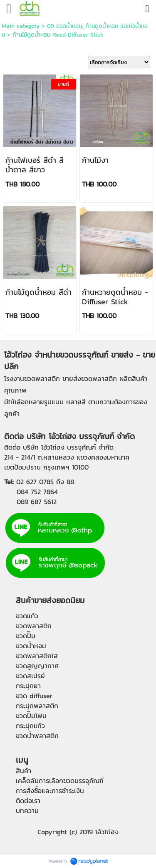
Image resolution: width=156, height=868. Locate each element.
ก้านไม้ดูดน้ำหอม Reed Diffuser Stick (58, 35)
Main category (21, 26)
